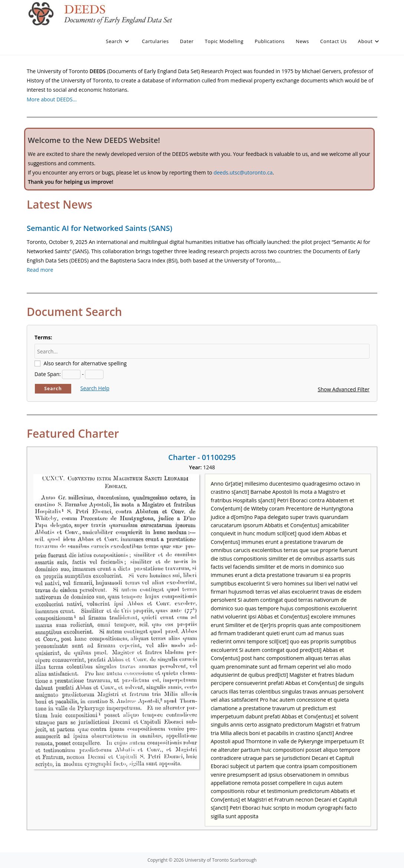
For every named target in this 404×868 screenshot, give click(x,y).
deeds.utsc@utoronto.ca (243, 172)
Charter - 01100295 (202, 457)
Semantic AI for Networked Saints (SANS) (99, 228)
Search (53, 389)
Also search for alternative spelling (85, 363)
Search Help (95, 388)
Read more (40, 270)
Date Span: (48, 374)
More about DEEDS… (52, 99)
